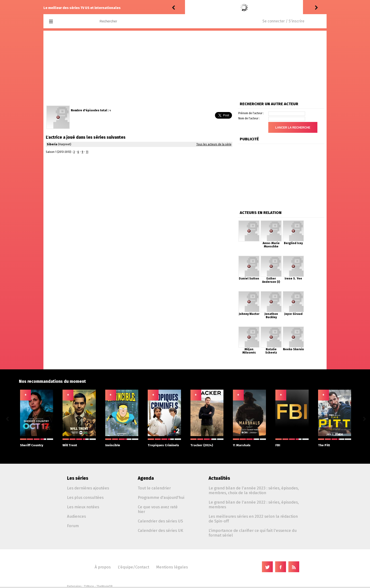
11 (87, 152)
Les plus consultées (85, 497)
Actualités (219, 478)
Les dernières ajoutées (88, 488)
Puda (190, 8)
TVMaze (89, 586)
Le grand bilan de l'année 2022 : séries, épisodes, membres (254, 505)
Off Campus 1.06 (249, 8)
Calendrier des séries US (160, 521)
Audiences (76, 516)
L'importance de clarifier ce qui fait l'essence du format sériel (253, 533)
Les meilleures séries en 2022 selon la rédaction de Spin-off (253, 519)
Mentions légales (172, 567)
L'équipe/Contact (133, 567)
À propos (103, 567)
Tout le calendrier (154, 488)
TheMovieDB (105, 586)
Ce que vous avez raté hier (158, 509)
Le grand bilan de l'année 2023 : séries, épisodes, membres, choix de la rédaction (254, 490)
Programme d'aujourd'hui (161, 497)
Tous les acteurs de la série (214, 144)
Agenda (146, 478)
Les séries (78, 478)
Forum (73, 526)
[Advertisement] (185, 66)
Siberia (52, 144)
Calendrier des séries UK (160, 530)
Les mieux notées (83, 507)
